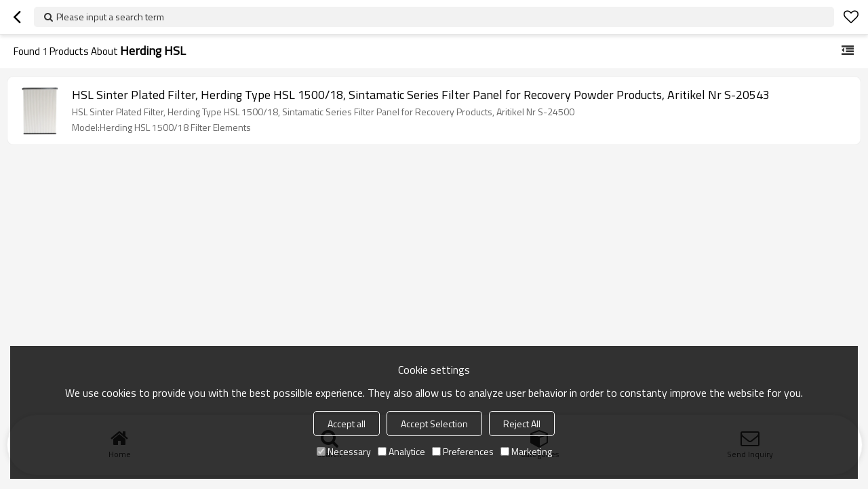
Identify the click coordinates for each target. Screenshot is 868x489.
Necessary (344, 451)
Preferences (463, 451)
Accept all (347, 424)
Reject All (522, 424)
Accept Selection (434, 424)
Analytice (401, 451)
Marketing (526, 451)
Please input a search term (110, 17)
